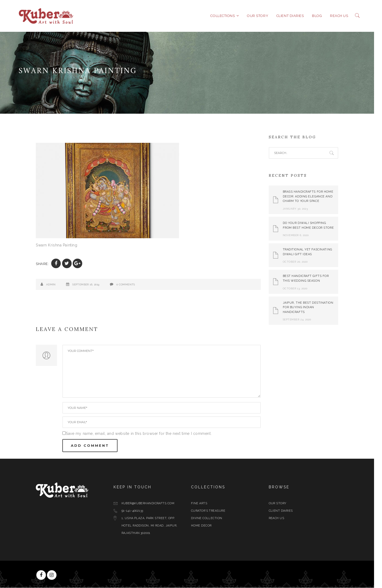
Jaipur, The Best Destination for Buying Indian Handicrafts (312, 307)
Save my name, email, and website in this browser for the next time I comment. (143, 434)
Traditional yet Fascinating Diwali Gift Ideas (311, 252)
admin (55, 285)
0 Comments (130, 285)
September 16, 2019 (90, 285)
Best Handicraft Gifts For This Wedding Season (310, 279)
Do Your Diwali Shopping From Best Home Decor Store (312, 226)
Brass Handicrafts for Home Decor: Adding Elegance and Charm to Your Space (312, 197)
